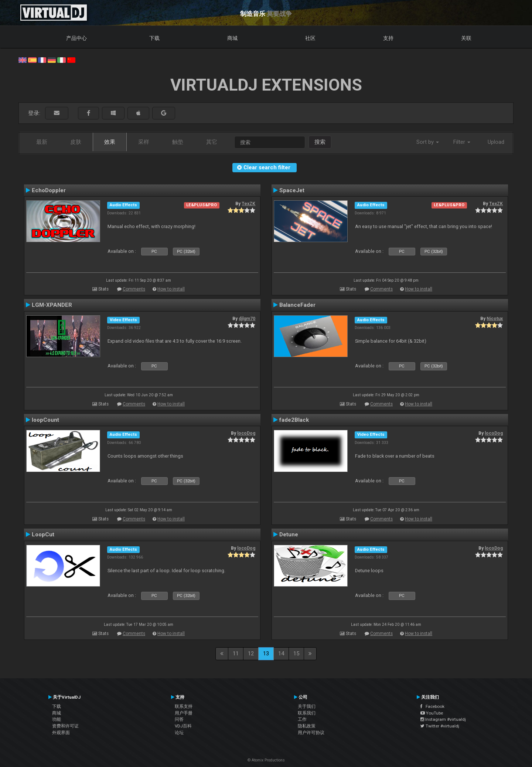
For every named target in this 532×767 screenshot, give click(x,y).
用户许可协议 (311, 733)
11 (236, 654)
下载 (154, 38)
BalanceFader (297, 305)
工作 (302, 719)
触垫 (178, 142)
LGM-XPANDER (52, 305)
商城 (232, 38)
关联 (466, 38)
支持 (388, 38)
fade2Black (294, 420)
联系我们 (307, 713)
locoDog (246, 433)
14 (281, 654)
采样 (144, 142)
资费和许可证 (65, 726)
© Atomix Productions (266, 760)
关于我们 (307, 706)
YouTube (432, 713)
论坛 (179, 733)
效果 (110, 142)
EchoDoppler (49, 190)
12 (251, 654)
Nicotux (495, 319)
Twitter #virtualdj (440, 726)
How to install (171, 289)
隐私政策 (307, 726)
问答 (179, 719)
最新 (42, 142)
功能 (57, 719)
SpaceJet (292, 190)
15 (296, 654)
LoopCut (43, 534)
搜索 (320, 142)
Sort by (428, 142)
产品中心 (76, 38)
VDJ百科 (183, 726)
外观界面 (61, 733)
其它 (212, 142)
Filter (462, 142)
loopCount (45, 420)
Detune (289, 534)
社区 (310, 38)
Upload (496, 142)
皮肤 (76, 142)
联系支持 (184, 706)
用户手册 (184, 713)
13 (266, 654)
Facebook (432, 706)
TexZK (248, 204)
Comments (134, 289)
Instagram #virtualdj (443, 719)
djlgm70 (247, 319)
